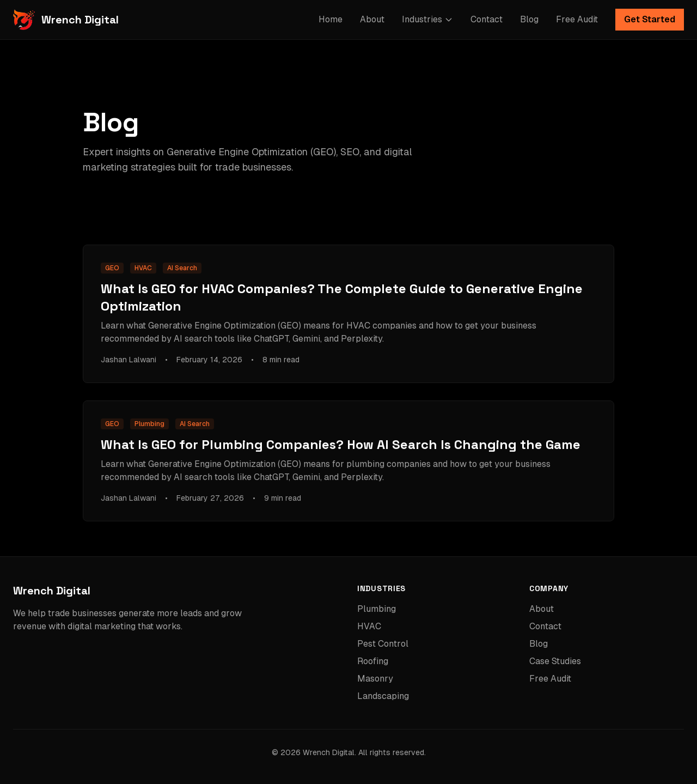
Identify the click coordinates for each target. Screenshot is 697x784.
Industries (427, 19)
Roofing (373, 661)
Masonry (375, 679)
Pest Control (383, 644)
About (372, 19)
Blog (529, 19)
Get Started (650, 19)
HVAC (369, 626)
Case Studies (555, 661)
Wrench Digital (52, 591)
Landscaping (383, 696)
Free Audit (577, 19)
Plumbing (377, 609)
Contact (487, 19)
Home (331, 19)
